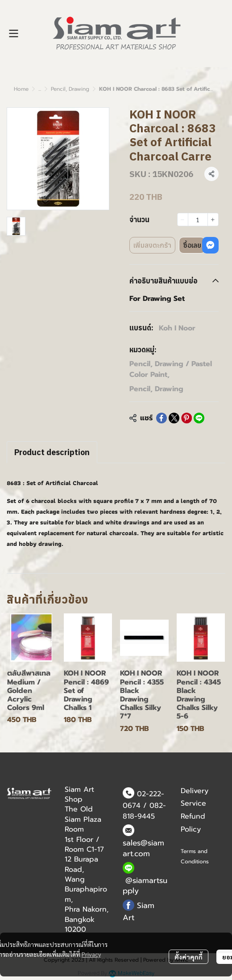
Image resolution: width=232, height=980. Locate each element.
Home (21, 89)
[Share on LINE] (199, 418)
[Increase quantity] (213, 220)
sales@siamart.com (143, 848)
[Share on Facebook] (162, 418)
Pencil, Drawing (70, 89)
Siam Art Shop (79, 794)
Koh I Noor (177, 328)
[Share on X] (174, 418)
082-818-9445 (144, 811)
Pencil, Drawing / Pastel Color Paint (171, 369)
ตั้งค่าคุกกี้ (188, 957)
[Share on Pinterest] (186, 418)
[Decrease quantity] (183, 220)
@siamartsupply (145, 886)
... (40, 89)
